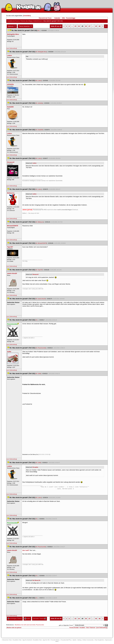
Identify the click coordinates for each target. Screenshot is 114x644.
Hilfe (63, 18)
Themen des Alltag (26, 21)
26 (86, 26)
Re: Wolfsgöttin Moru (41, 52)
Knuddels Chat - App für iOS (41, 640)
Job (57, 641)
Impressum (108, 640)
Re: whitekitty (39, 103)
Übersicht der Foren (45, 18)
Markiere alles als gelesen (14, 628)
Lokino (34, 163)
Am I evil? (26, 550)
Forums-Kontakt (74, 628)
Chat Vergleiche (99, 640)
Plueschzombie (40, 625)
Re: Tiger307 (39, 270)
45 (96, 26)
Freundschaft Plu (66, 640)
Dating (79, 640)
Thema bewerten (25, 26)
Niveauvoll (35, 274)
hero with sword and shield (28, 625)
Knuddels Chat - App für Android (22, 640)
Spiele (74, 640)
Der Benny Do (36, 580)
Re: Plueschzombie (41, 348)
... (72, 26)
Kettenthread (38, 21)
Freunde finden (55, 640)
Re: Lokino (39, 81)
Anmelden (27, 16)
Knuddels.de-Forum (13, 21)
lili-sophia (35, 467)
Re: (39, 30)
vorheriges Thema (15, 618)
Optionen (12, 26)
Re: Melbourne (40, 222)
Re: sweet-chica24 (41, 299)
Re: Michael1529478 (41, 243)
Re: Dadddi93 (39, 130)
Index (27, 618)
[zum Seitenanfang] (12, 48)
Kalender (57, 18)
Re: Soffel (38, 374)
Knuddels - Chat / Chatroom (87, 628)
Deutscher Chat (7, 640)
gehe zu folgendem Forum (66, 625)
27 (89, 26)
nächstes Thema (39, 618)
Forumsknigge (71, 18)
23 (75, 26)
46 (100, 26)
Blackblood (18, 625)
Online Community (88, 640)
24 (79, 26)
